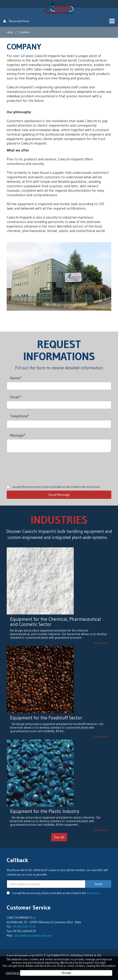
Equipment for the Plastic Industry (45, 811)
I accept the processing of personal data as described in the (56, 487)
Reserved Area (16, 21)
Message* (18, 435)
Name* (16, 378)
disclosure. (94, 487)
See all (59, 837)
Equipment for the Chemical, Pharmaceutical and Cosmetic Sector (55, 622)
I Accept (66, 973)
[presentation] (41, 466)
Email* (16, 397)
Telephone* (20, 416)
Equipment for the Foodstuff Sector (46, 718)
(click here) (13, 973)
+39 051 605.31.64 (24, 927)
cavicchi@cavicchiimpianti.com (33, 935)
